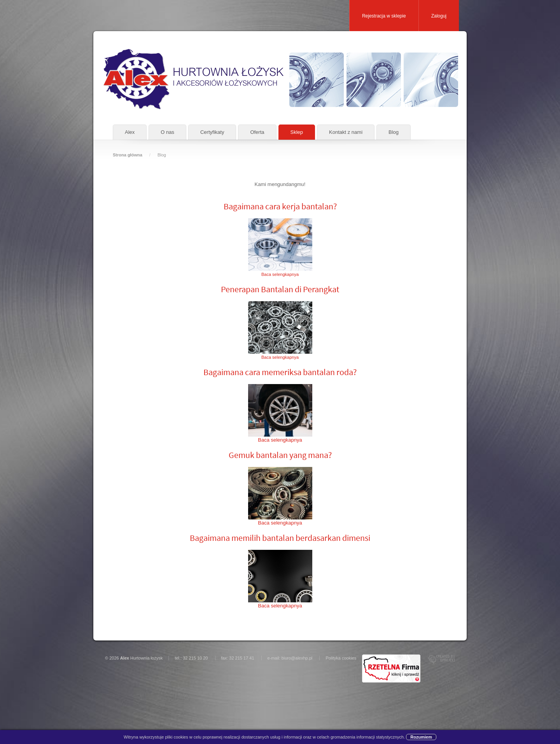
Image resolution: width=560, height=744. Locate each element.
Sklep (297, 132)
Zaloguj (439, 16)
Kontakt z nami (346, 132)
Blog (394, 132)
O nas (167, 132)
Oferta (257, 132)
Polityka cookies (341, 658)
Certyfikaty (212, 132)
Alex (130, 132)
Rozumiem (421, 737)
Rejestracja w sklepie (384, 16)
